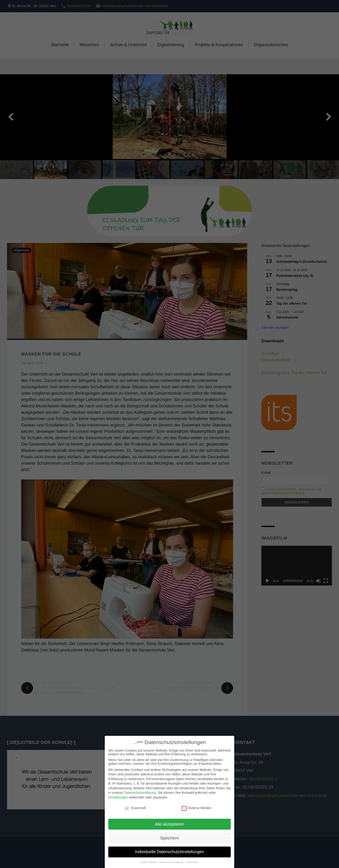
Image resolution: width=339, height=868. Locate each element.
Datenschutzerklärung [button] (172, 862)
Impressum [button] (193, 862)
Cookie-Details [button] (149, 862)
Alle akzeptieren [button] (170, 824)
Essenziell (135, 808)
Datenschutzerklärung (140, 793)
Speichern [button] (170, 838)
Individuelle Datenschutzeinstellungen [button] (170, 852)
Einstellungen (118, 797)
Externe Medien (197, 808)
